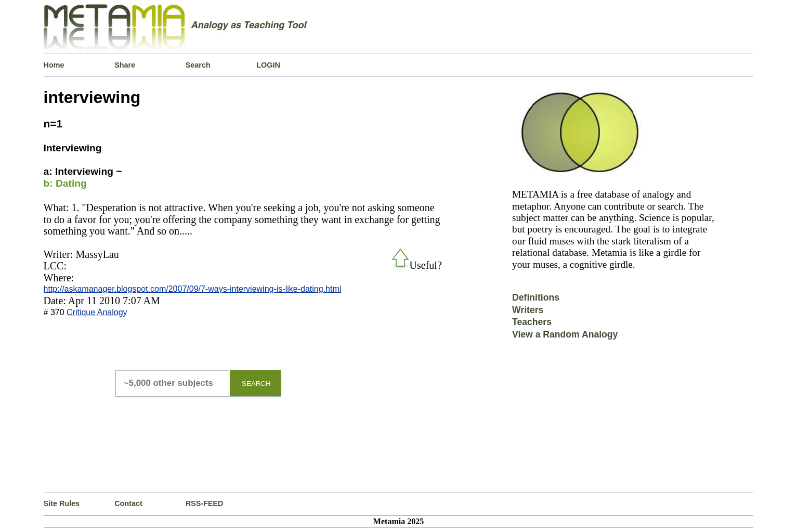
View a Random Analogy (565, 334)
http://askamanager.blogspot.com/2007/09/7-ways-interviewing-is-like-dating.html (193, 289)
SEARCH (256, 384)
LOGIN (268, 65)
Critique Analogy (97, 312)
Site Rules (62, 503)
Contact (128, 503)
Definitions (536, 297)
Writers (528, 310)
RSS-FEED (205, 503)
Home (54, 65)
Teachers (532, 322)
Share (125, 65)
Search (198, 65)
